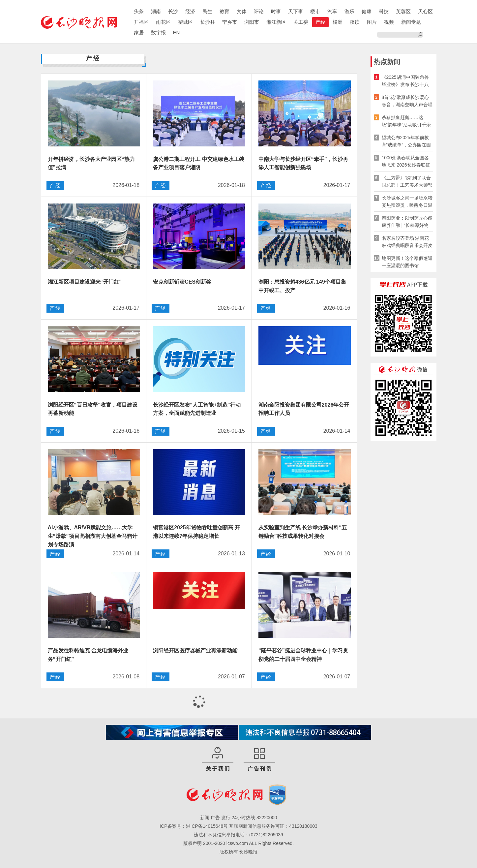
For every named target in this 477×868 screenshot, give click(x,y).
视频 (389, 22)
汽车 (332, 11)
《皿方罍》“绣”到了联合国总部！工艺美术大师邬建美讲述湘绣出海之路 (407, 182)
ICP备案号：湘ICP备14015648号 (194, 826)
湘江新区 (276, 22)
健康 (367, 11)
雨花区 (163, 22)
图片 (372, 22)
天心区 (425, 11)
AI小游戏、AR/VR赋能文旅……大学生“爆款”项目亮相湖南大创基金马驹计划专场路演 (93, 536)
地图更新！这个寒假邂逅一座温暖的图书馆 (407, 262)
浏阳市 (252, 22)
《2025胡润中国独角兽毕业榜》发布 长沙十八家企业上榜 (405, 81)
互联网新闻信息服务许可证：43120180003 (273, 826)
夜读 (355, 22)
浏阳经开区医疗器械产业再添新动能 (195, 651)
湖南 (156, 11)
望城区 (185, 22)
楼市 (315, 11)
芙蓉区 (403, 11)
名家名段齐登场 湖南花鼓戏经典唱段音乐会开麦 (407, 242)
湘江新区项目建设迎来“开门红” (85, 282)
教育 (224, 11)
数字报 (158, 32)
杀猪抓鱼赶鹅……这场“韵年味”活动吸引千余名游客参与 (406, 122)
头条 (139, 11)
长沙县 (208, 22)
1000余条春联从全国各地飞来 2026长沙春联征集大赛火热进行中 (406, 162)
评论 (259, 11)
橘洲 (338, 22)
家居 (139, 32)
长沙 (173, 11)
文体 (242, 11)
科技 (384, 11)
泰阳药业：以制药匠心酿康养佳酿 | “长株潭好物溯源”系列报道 (407, 222)
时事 (276, 11)
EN (177, 32)
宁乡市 (230, 22)
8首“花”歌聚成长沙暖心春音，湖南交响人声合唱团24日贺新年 (407, 101)
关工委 (301, 22)
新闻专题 (411, 22)
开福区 (141, 22)
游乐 (349, 11)
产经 (320, 22)
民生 (207, 11)
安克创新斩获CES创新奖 (182, 282)
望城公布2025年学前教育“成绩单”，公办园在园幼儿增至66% (406, 142)
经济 (190, 11)
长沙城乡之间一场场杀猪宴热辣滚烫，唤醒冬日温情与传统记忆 (407, 202)
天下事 (296, 11)
